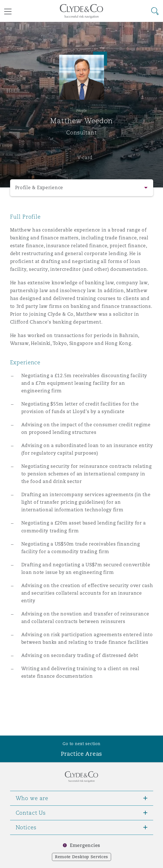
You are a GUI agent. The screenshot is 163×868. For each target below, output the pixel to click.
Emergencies (85, 845)
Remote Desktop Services (81, 857)
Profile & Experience (39, 188)
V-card (85, 157)
